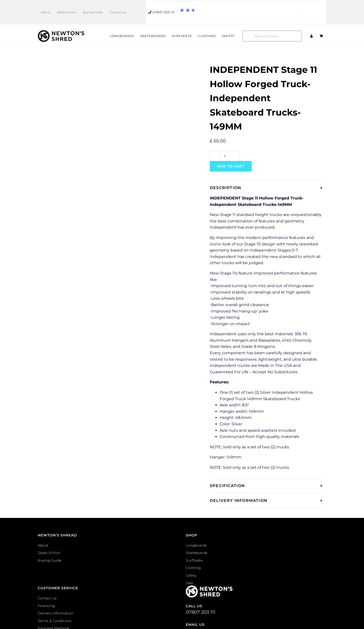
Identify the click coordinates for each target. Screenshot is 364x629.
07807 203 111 (162, 12)
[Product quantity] (225, 156)
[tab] (266, 188)
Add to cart (231, 166)
